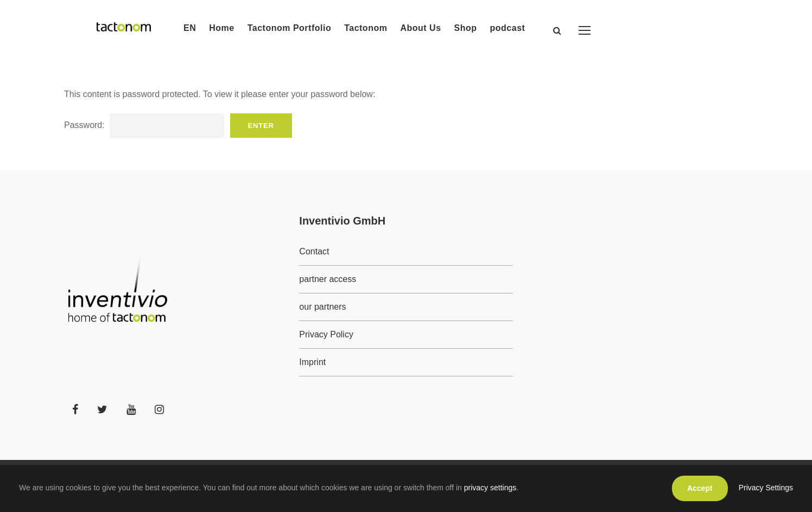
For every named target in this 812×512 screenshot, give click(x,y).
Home (221, 28)
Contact (314, 251)
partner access (328, 279)
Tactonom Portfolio (289, 28)
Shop (466, 28)
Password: (144, 125)
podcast (508, 28)
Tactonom (366, 28)
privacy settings (490, 488)
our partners (322, 307)
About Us (420, 28)
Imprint (312, 362)
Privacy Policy (326, 334)
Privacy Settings (766, 488)
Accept (700, 488)
